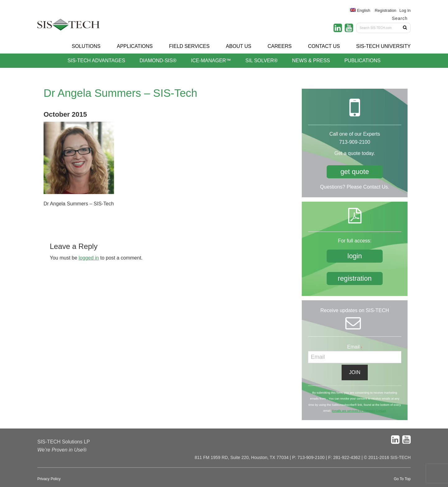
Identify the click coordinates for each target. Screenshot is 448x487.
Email (355, 347)
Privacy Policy (49, 479)
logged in (89, 258)
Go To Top (402, 479)
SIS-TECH (68, 26)
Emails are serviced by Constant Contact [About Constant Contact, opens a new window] (359, 411)
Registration (385, 10)
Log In (405, 10)
